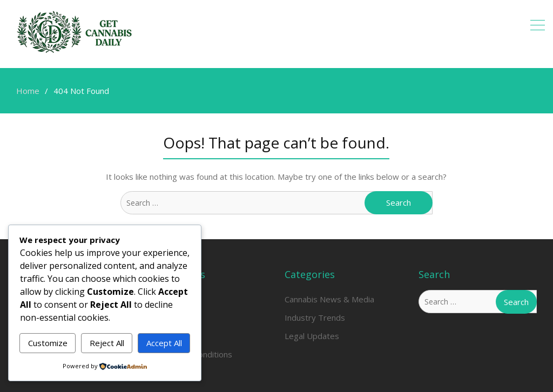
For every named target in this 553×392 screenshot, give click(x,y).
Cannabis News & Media (329, 299)
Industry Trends (315, 317)
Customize (48, 343)
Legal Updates (312, 336)
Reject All (107, 343)
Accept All (164, 343)
